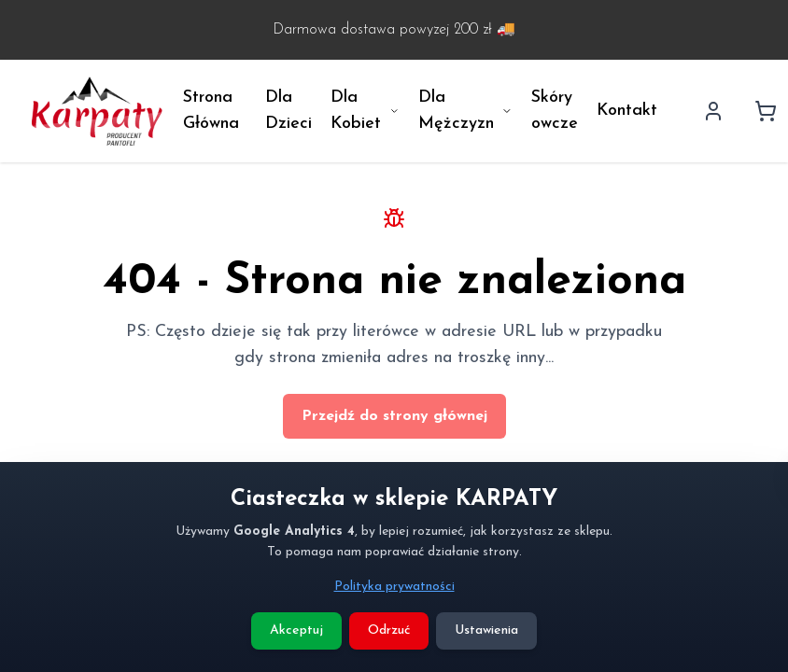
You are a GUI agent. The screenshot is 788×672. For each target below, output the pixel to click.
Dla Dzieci (288, 111)
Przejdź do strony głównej (394, 416)
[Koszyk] (766, 111)
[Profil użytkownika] (713, 111)
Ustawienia (486, 630)
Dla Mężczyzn (465, 111)
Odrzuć (389, 630)
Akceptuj (296, 630)
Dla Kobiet (365, 111)
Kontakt (627, 111)
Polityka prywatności (394, 587)
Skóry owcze (555, 111)
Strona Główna (211, 111)
